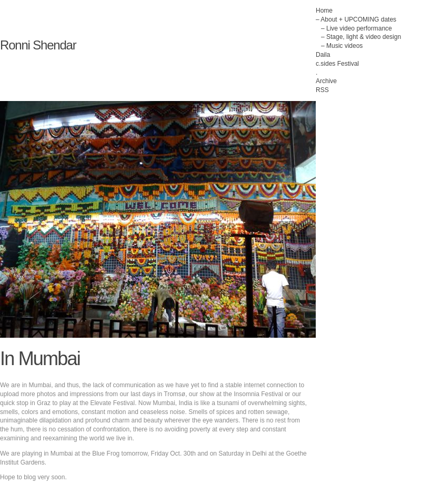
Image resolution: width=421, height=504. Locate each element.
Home (324, 11)
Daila (323, 55)
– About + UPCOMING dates (356, 19)
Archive (326, 81)
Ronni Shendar (38, 45)
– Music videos (342, 46)
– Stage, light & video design (361, 37)
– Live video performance (357, 28)
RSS (322, 90)
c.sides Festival (337, 64)
